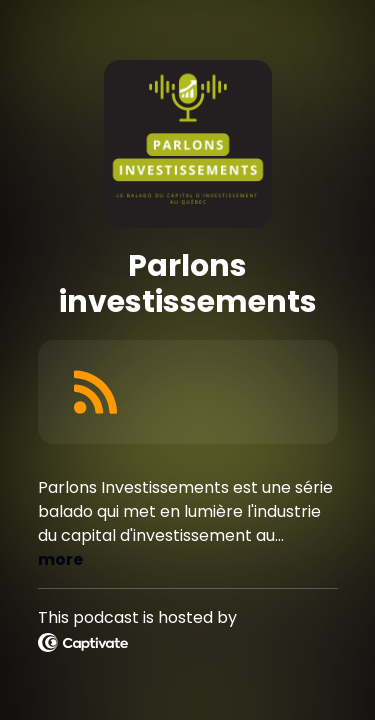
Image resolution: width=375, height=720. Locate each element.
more (60, 559)
